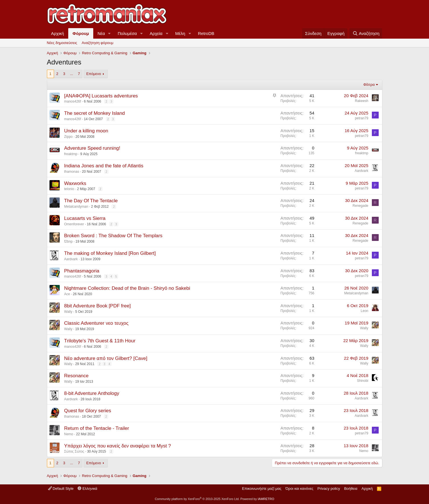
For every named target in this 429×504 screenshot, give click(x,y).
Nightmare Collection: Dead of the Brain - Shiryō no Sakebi (127, 288)
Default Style (61, 489)
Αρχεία (156, 33)
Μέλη (180, 33)
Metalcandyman (76, 207)
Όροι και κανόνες (299, 489)
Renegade (360, 206)
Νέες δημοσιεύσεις (62, 43)
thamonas (72, 172)
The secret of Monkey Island (95, 113)
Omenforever (74, 224)
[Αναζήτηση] (366, 33)
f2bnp (69, 241)
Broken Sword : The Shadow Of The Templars (113, 236)
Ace (67, 294)
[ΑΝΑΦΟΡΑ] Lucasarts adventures (101, 96)
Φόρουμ (81, 33)
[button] (109, 33)
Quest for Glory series (88, 411)
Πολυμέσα (127, 33)
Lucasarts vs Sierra (85, 218)
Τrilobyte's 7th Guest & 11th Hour (100, 341)
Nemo (69, 434)
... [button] (71, 74)
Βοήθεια (351, 489)
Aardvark (361, 171)
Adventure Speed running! (92, 148)
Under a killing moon (86, 131)
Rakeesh (361, 101)
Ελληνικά (87, 489)
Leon (365, 311)
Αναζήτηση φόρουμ (97, 43)
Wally (68, 312)
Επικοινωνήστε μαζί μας (262, 489)
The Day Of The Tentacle (91, 201)
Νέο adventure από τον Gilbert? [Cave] (106, 358)
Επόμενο (94, 74)
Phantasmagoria (82, 271)
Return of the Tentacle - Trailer (97, 428)
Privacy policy (329, 489)
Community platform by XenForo (197, 499)
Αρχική (58, 33)
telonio (69, 189)
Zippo (69, 137)
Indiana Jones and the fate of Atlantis (104, 166)
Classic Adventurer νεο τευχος (96, 323)
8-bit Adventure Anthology (92, 393)
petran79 (361, 118)
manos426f (73, 101)
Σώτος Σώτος (74, 451)
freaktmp (71, 154)
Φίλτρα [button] (369, 85)
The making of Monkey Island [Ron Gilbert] (110, 253)
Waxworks (75, 183)
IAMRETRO (266, 499)
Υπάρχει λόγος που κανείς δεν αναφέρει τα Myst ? (118, 446)
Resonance (76, 376)
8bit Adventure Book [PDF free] (98, 306)
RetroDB (206, 33)
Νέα (101, 33)
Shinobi (362, 381)
